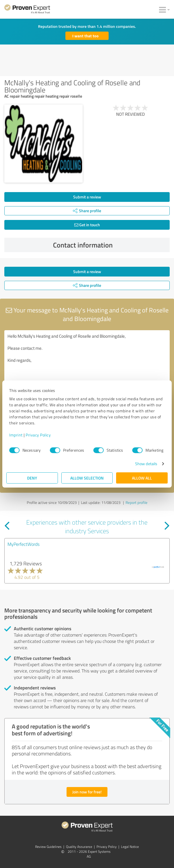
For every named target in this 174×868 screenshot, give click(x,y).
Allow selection (87, 478)
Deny (32, 478)
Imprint (16, 435)
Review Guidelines (48, 847)
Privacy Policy (38, 435)
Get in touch (87, 225)
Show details (146, 464)
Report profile (137, 502)
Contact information (110, 245)
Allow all (142, 478)
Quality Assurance (79, 847)
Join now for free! (87, 792)
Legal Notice (130, 847)
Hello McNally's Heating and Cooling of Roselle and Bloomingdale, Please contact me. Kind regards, (87, 363)
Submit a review (87, 197)
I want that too (85, 36)
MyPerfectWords (23, 544)
